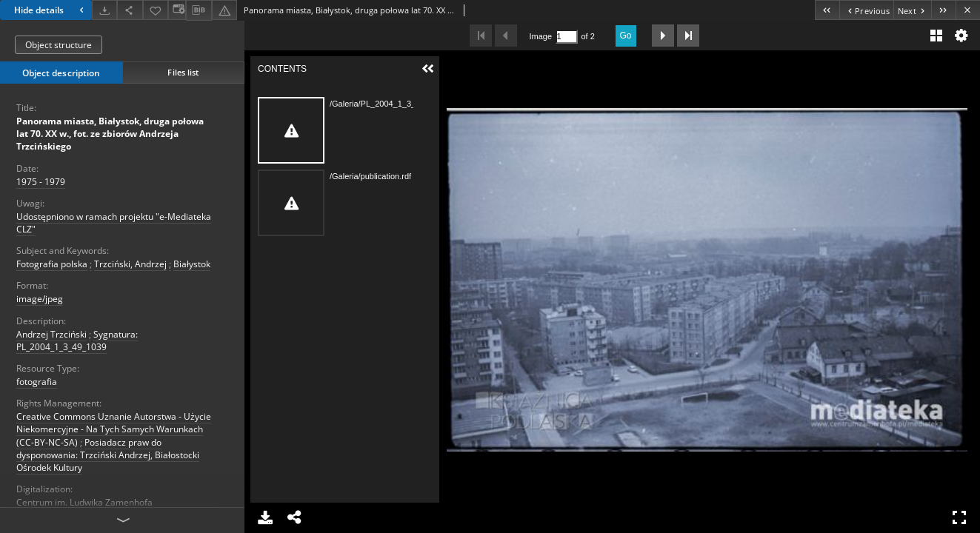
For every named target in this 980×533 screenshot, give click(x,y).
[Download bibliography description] (199, 10)
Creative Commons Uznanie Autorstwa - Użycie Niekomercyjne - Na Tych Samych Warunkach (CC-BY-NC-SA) (114, 429)
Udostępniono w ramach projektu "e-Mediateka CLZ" (114, 223)
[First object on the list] (827, 10)
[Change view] (177, 10)
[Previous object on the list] (866, 10)
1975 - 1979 (41, 182)
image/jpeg (40, 299)
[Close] (968, 10)
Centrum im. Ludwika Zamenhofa (84, 502)
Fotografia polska (52, 264)
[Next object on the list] (912, 10)
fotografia (37, 382)
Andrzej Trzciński (51, 334)
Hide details (51, 10)
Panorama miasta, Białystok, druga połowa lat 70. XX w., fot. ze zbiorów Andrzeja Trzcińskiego (110, 134)
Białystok (192, 264)
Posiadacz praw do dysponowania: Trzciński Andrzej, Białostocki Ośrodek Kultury (108, 455)
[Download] (104, 10)
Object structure (59, 45)
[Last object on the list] (943, 10)
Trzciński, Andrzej (130, 264)
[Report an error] (224, 10)
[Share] (130, 10)
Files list (183, 72)
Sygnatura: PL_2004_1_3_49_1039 (77, 341)
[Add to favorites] (156, 10)
